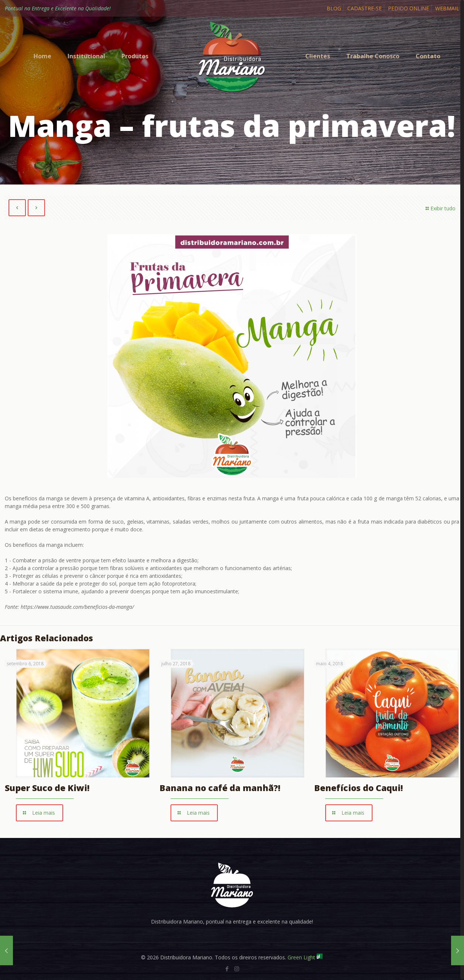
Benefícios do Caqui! (359, 788)
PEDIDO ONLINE (408, 8)
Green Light (305, 957)
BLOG (334, 8)
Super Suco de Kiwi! (47, 788)
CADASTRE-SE (365, 8)
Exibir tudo (440, 208)
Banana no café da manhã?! (220, 788)
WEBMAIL (447, 8)
